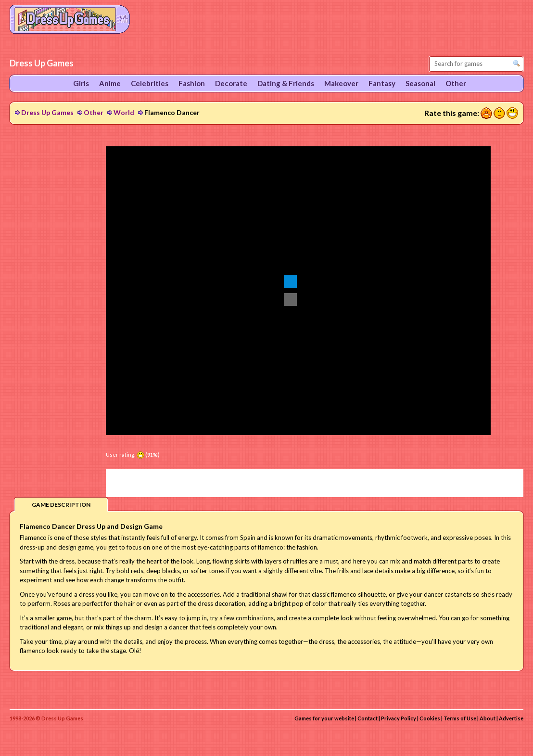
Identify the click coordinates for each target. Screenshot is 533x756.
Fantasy (382, 83)
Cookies (430, 718)
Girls (81, 83)
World (124, 112)
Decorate (231, 83)
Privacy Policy (399, 718)
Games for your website (324, 718)
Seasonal (420, 83)
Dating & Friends (286, 83)
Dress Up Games (47, 112)
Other (94, 112)
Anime (110, 83)
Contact (368, 718)
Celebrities (150, 83)
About (488, 718)
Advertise (511, 718)
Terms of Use (460, 718)
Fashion (192, 83)
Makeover (341, 83)
